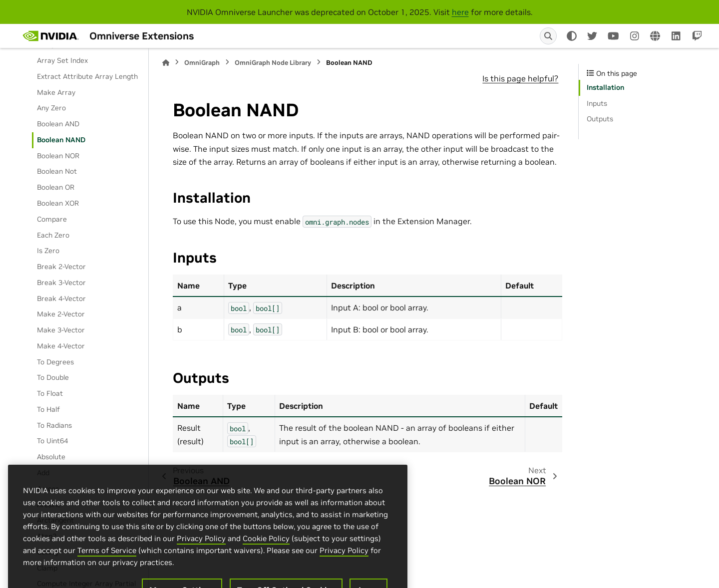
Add (43, 473)
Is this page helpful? (520, 78)
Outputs (600, 119)
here (460, 12)
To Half (48, 409)
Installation (605, 87)
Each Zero (53, 235)
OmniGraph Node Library (273, 63)
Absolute (51, 457)
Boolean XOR (58, 203)
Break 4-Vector (61, 298)
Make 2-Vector (61, 314)
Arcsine (49, 505)
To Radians (54, 425)
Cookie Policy (266, 579)
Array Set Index (62, 60)
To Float (50, 393)
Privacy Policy (201, 579)
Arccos (48, 489)
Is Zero (48, 251)
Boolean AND (58, 124)
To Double (53, 377)
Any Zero (51, 108)
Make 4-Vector (61, 346)
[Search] (548, 36)
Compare (52, 219)
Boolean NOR (58, 156)
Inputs (597, 103)
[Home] (166, 63)
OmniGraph (202, 63)
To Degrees (55, 362)
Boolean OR (56, 187)
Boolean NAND (61, 140)
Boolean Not (57, 171)
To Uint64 (52, 441)
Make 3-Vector (61, 330)
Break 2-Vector (61, 267)
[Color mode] (572, 36)
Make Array (56, 92)
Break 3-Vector (61, 283)
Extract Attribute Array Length (87, 76)
